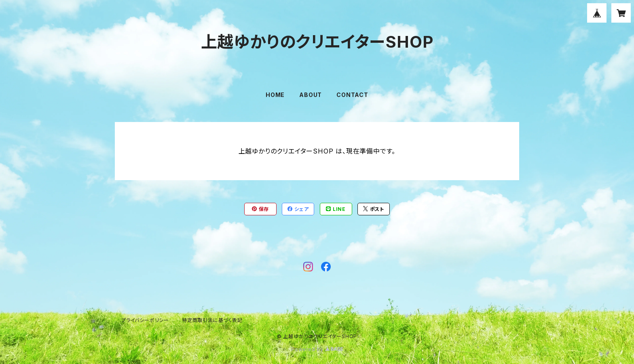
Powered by (317, 349)
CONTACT (352, 95)
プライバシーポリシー (145, 320)
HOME (275, 95)
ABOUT (311, 95)
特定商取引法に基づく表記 (212, 320)
